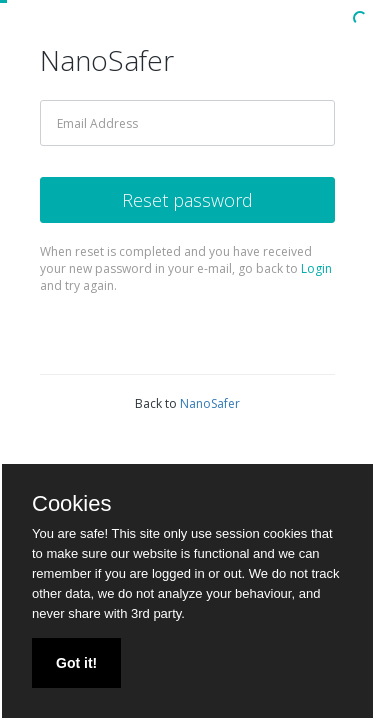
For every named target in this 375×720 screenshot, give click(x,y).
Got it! (76, 663)
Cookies (71, 504)
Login (316, 268)
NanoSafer (210, 403)
